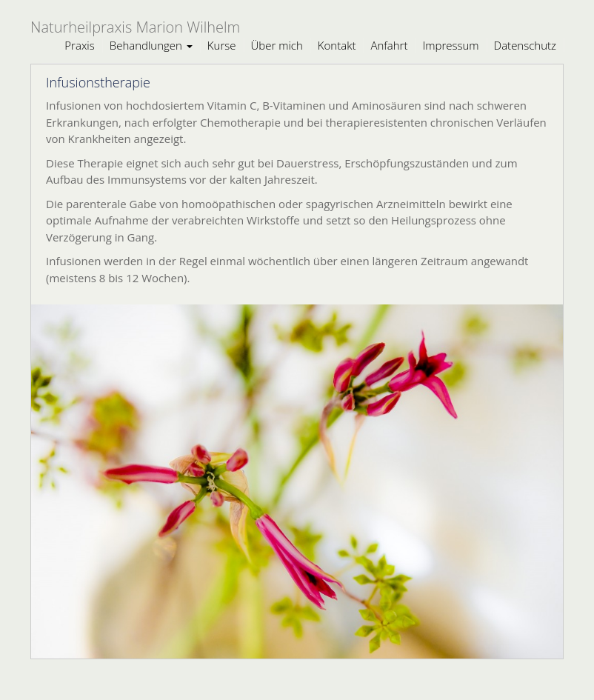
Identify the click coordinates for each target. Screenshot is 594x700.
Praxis (79, 45)
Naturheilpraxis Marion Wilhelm (135, 27)
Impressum (450, 45)
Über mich (277, 45)
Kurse (222, 45)
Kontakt (337, 45)
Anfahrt (389, 45)
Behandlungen (151, 45)
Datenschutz (525, 45)
